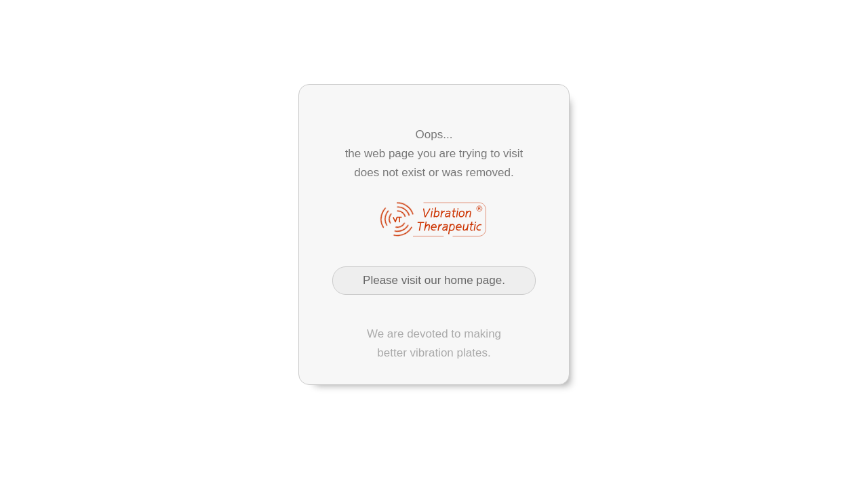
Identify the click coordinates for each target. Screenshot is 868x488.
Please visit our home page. (434, 280)
